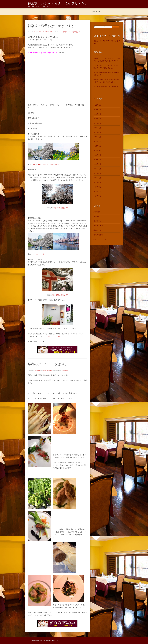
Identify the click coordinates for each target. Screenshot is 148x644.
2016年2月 (97, 132)
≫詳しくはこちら (54, 336)
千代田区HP (37, 165)
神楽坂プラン (98, 226)
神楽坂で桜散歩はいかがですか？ (53, 26)
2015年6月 (97, 160)
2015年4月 (97, 169)
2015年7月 (97, 155)
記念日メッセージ (100, 239)
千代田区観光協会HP (51, 165)
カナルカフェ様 (38, 254)
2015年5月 (97, 164)
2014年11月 (98, 192)
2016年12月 (98, 105)
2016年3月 (97, 128)
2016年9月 (97, 110)
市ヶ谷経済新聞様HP (60, 295)
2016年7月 (97, 119)
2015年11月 (98, 146)
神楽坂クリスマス (100, 217)
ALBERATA (37, 32)
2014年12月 (98, 187)
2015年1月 (97, 182)
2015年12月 (98, 142)
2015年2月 (97, 178)
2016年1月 (97, 137)
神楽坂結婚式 (98, 235)
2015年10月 (98, 151)
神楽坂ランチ (76, 32)
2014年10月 (98, 196)
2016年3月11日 (48, 370)
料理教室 (97, 212)
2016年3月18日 (48, 32)
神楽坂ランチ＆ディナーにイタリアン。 (58, 3)
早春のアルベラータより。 (48, 364)
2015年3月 (97, 173)
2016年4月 (97, 123)
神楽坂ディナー (66, 32)
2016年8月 (97, 114)
